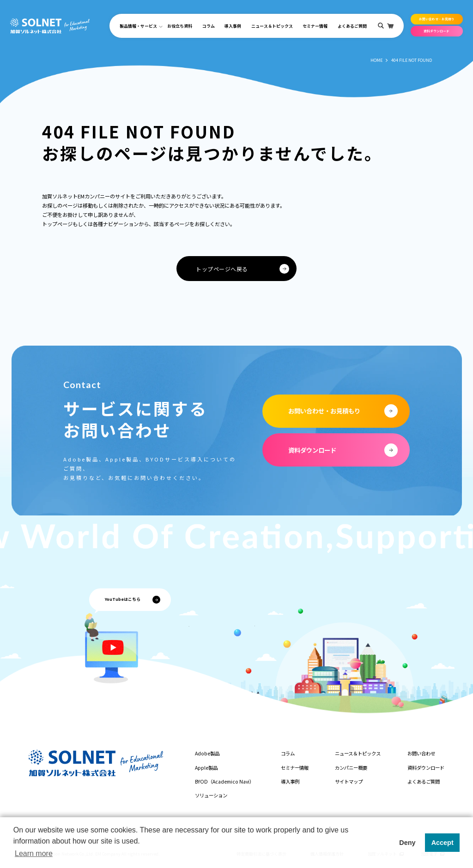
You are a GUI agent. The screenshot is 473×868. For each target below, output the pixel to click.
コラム (209, 26)
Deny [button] (407, 843)
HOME (376, 60)
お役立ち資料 (180, 26)
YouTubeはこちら (123, 599)
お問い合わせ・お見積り (437, 19)
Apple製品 (206, 768)
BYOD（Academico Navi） (224, 781)
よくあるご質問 (352, 26)
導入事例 (233, 26)
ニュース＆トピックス (272, 26)
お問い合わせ (421, 753)
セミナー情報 (315, 26)
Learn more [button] (34, 853)
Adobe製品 (207, 753)
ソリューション (211, 795)
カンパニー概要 (351, 768)
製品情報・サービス (138, 26)
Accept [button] (443, 843)
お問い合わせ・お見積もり (324, 411)
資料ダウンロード (437, 31)
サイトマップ (349, 781)
